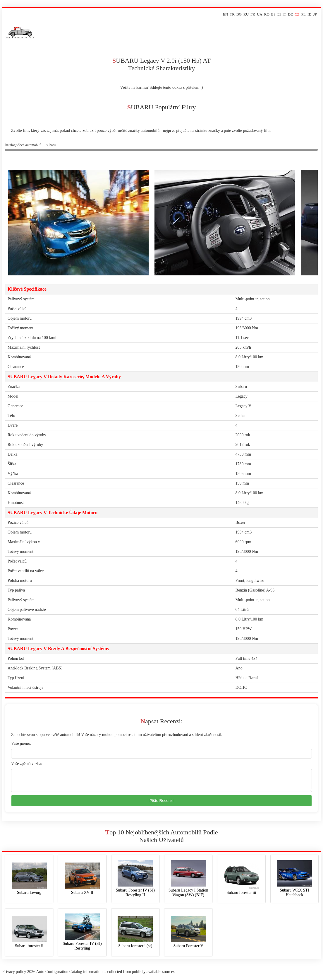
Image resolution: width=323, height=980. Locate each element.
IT (284, 14)
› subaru (50, 145)
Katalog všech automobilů (23, 145)
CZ (297, 14)
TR (232, 14)
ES (273, 14)
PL (304, 14)
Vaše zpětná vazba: (27, 764)
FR (253, 14)
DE (290, 14)
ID (310, 14)
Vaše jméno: (21, 743)
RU (246, 14)
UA (260, 14)
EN (225, 14)
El (279, 14)
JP (315, 14)
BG (239, 14)
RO (267, 14)
